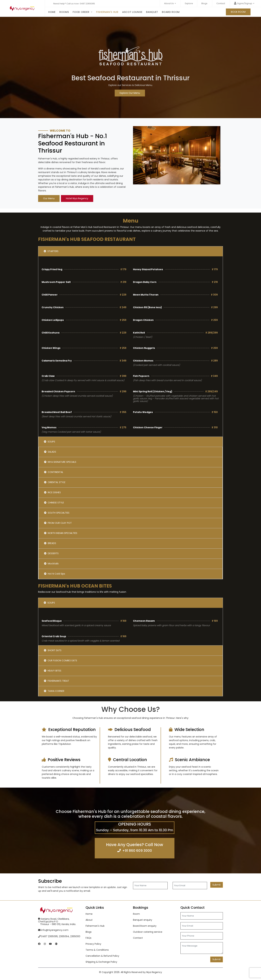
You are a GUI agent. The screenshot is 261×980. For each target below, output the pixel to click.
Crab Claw (48, 376)
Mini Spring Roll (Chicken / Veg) (153, 391)
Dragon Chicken (143, 320)
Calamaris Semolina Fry (57, 361)
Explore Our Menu (130, 93)
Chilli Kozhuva (51, 333)
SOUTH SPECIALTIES (57, 513)
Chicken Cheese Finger (148, 427)
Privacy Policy (93, 944)
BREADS (50, 543)
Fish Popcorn (141, 376)
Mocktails (51, 564)
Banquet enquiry (143, 920)
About (89, 920)
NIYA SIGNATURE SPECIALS (60, 462)
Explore (189, 3)
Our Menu (49, 198)
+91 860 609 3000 (137, 851)
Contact (221, 3)
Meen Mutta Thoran (146, 295)
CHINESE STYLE (54, 503)
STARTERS (51, 251)
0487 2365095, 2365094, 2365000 (59, 936)
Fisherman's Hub (107, 11)
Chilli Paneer (50, 295)
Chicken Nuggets (144, 348)
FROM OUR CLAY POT (58, 523)
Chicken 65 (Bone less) (147, 307)
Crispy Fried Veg (52, 269)
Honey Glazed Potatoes (148, 269)
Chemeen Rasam (144, 621)
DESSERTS (51, 553)
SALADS (50, 452)
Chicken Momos (143, 361)
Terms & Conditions (97, 950)
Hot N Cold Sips (55, 574)
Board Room (171, 11)
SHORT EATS (53, 650)
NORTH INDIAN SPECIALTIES (61, 533)
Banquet (152, 11)
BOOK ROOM (238, 12)
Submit (217, 885)
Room (136, 914)
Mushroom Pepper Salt (56, 282)
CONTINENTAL (54, 472)
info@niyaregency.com (53, 930)
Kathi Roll (139, 333)
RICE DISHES (52, 492)
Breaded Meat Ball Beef (57, 412)
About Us (170, 3)
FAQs (88, 938)
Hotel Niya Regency (77, 198)
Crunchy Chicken (53, 307)
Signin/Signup (244, 3)
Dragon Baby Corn (145, 282)
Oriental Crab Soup (54, 636)
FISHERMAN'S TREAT (57, 681)
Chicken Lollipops (53, 320)
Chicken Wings (51, 348)
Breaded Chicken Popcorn (58, 391)
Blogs (204, 3)
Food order (81, 12)
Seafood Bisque (52, 621)
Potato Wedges (143, 412)
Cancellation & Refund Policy (102, 956)
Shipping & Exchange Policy (101, 962)
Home (52, 11)
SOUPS (50, 442)
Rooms (64, 12)
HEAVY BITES (53, 671)
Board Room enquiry (145, 926)
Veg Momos (49, 427)
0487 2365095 (87, 4)
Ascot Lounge (132, 11)
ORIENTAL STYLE (55, 482)
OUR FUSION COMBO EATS (61, 660)
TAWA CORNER (54, 691)
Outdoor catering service (148, 932)
